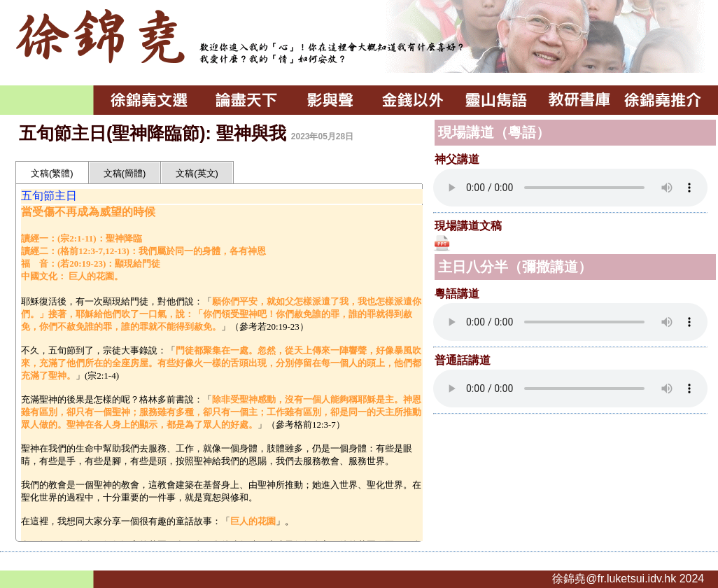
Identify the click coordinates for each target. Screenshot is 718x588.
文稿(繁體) (52, 173)
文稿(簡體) (125, 173)
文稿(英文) (197, 173)
